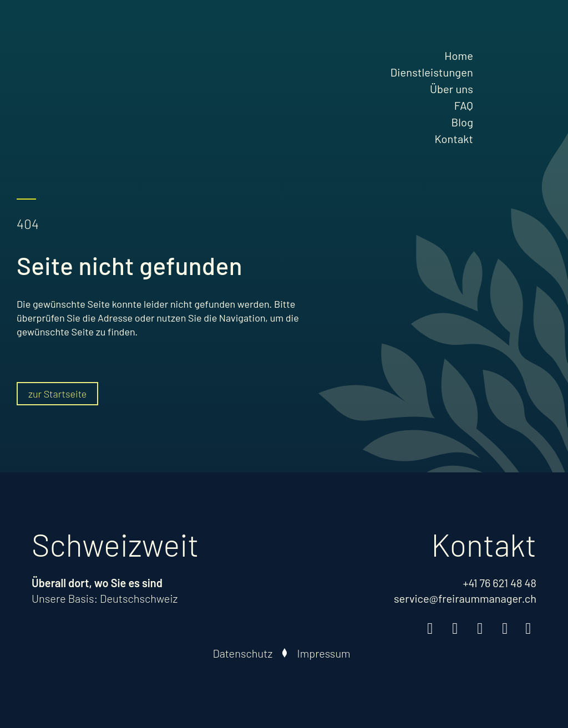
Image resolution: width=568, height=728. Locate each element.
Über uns (452, 89)
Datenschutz (242, 653)
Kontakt (454, 139)
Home (459, 55)
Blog (462, 122)
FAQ (464, 105)
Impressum (323, 653)
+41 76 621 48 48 (499, 583)
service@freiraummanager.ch (465, 598)
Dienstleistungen (432, 72)
